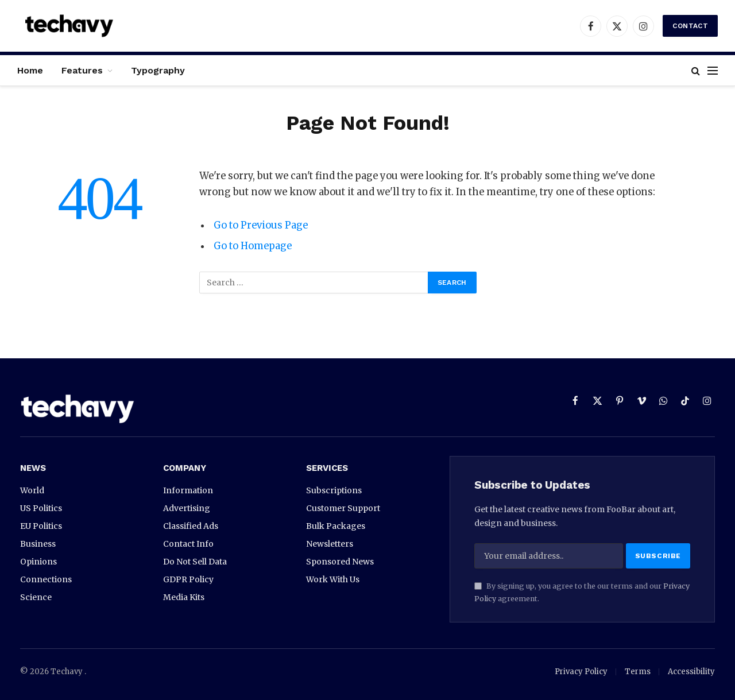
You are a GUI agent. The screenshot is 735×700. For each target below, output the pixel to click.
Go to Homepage (253, 246)
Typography (158, 70)
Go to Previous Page (261, 225)
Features (82, 70)
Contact (690, 26)
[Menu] (713, 70)
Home (30, 70)
